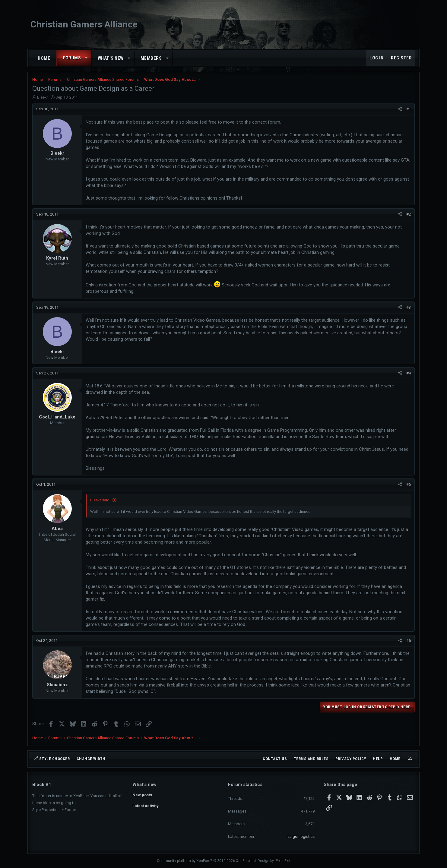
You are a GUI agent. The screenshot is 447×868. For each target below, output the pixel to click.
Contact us (275, 759)
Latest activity (146, 806)
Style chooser (52, 759)
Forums (72, 58)
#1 (409, 109)
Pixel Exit (283, 861)
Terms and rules (311, 759)
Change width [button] (91, 759)
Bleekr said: (100, 500)
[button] (86, 58)
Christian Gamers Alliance (84, 24)
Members (151, 58)
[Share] (400, 109)
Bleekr (43, 97)
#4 (409, 373)
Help (378, 759)
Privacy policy (351, 759)
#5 (409, 484)
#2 (409, 214)
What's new (111, 58)
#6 (409, 641)
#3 (409, 307)
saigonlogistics (301, 836)
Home (44, 58)
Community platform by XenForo (207, 861)
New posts (142, 795)
